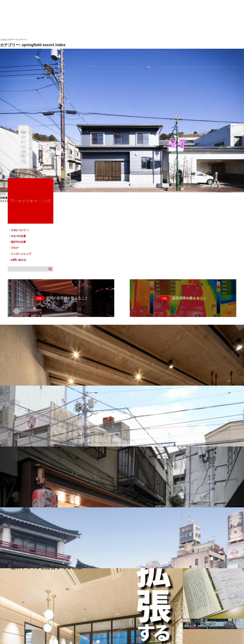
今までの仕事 (201, 114)
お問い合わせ (201, 136)
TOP (240, 602)
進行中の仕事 (201, 119)
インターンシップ (204, 130)
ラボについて (203, 108)
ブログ (198, 125)
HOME (6, 603)
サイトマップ (123, 603)
